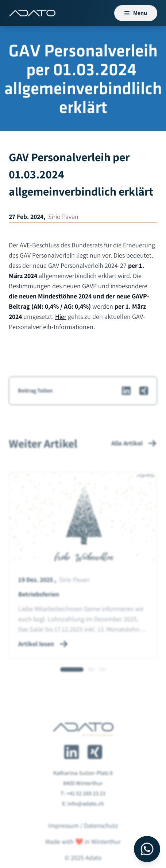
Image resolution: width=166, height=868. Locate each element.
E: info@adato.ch (83, 817)
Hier (61, 317)
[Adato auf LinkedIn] (72, 766)
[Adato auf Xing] (95, 766)
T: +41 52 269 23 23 (83, 807)
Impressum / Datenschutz (83, 839)
